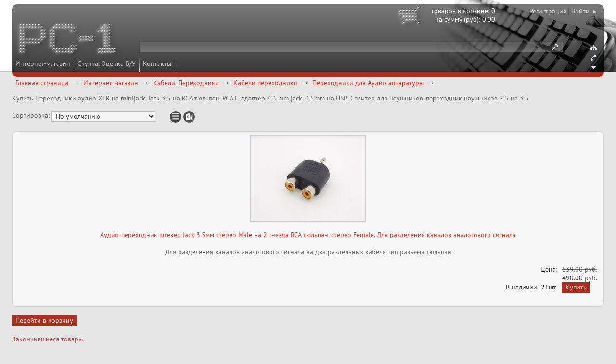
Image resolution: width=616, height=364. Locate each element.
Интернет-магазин (43, 63)
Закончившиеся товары (47, 339)
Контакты (157, 63)
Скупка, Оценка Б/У (107, 63)
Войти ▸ (584, 11)
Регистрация (548, 11)
